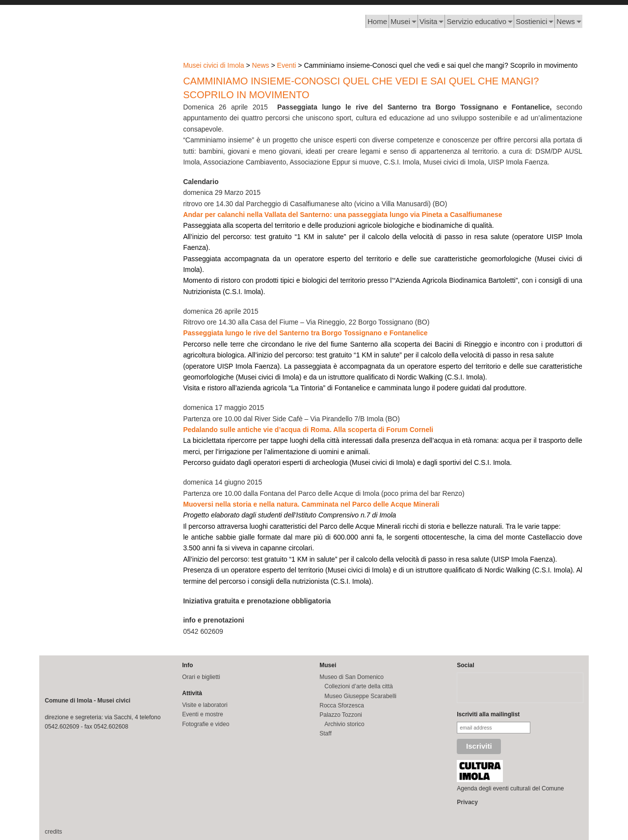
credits (53, 832)
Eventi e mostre (202, 714)
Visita (428, 21)
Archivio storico (344, 724)
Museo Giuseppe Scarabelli (360, 696)
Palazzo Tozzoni (341, 715)
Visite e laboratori (205, 705)
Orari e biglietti (201, 677)
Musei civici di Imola (213, 65)
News (566, 21)
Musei (400, 21)
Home (377, 21)
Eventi (287, 65)
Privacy (467, 802)
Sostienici (531, 21)
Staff (325, 733)
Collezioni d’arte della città (358, 686)
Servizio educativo (476, 21)
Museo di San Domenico (352, 677)
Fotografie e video (206, 724)
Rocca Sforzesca (342, 705)
